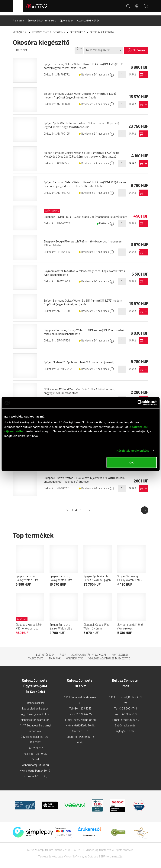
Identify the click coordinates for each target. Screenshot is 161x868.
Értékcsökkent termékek (42, 17)
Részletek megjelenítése (133, 450)
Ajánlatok (18, 17)
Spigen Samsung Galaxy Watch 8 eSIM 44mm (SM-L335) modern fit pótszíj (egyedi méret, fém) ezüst (84, 299)
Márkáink (55, 655)
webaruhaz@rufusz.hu (35, 762)
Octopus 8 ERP (97, 853)
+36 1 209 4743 (128, 705)
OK (132, 462)
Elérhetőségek (45, 652)
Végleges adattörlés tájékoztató (109, 655)
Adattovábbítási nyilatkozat (89, 652)
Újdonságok (66, 17)
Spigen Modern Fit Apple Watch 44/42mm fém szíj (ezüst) (80, 359)
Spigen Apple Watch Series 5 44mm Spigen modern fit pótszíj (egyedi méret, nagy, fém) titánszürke (83, 122)
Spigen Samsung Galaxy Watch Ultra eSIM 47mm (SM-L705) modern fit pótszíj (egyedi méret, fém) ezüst (81, 92)
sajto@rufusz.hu (126, 728)
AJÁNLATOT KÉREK (88, 17)
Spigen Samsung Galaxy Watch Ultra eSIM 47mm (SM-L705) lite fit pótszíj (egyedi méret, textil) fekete (85, 63)
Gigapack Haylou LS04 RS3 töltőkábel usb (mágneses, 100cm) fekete (29, 627)
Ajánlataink (53, 206)
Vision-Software (74, 853)
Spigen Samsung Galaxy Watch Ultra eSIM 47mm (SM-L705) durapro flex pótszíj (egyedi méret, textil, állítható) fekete (81, 181)
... (88, 507)
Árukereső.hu (89, 832)
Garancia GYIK (75, 655)
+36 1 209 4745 (82, 705)
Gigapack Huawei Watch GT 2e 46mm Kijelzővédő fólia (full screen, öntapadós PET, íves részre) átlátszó (86, 476)
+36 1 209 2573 (35, 745)
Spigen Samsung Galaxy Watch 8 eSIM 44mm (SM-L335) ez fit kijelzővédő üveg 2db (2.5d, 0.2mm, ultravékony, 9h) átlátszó (82, 151)
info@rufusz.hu (130, 717)
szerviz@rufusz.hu (85, 717)
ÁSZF (63, 652)
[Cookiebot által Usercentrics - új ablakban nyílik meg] (140, 403)
